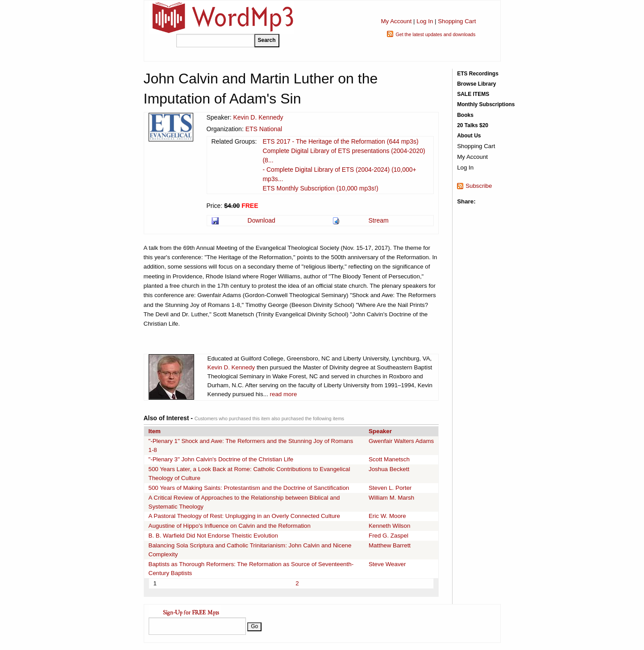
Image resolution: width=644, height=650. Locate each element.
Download (262, 220)
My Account (396, 21)
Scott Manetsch (389, 459)
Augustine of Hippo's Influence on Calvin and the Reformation (230, 526)
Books (465, 115)
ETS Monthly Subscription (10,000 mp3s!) (320, 188)
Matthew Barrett (390, 545)
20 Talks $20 (473, 125)
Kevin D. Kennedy (258, 117)
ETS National (264, 129)
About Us (469, 136)
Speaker (380, 431)
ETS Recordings (478, 74)
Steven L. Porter (390, 488)
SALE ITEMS (473, 94)
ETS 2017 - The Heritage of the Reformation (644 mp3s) (340, 141)
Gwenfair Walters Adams (401, 441)
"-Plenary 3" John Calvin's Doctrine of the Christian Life (221, 459)
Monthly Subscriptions (486, 104)
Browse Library (476, 84)
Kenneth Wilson (389, 526)
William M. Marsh (391, 498)
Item (155, 431)
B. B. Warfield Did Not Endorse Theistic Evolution (213, 536)
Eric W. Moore (387, 516)
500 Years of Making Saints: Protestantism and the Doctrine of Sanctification (249, 488)
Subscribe (479, 186)
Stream (379, 220)
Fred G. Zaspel (388, 536)
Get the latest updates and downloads (435, 34)
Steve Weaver (387, 564)
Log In (425, 21)
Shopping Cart (457, 21)
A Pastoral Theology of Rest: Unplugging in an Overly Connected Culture (244, 516)
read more (284, 394)
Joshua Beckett (389, 469)
